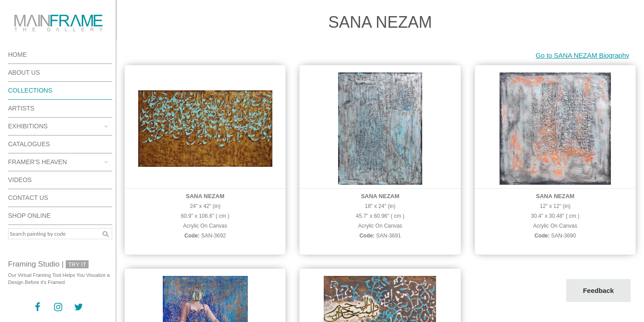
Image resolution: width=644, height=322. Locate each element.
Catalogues (29, 144)
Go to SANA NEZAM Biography (583, 55)
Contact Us (28, 198)
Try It (77, 265)
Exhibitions (28, 126)
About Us (24, 72)
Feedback (598, 290)
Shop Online (29, 216)
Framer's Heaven (38, 162)
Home (17, 55)
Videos (20, 180)
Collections (30, 90)
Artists (21, 108)
